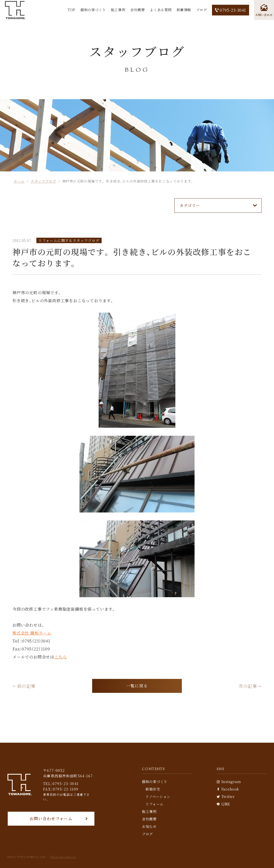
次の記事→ (250, 686)
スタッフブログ (43, 181)
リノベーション (158, 796)
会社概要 (137, 10)
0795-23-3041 (231, 10)
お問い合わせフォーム (51, 819)
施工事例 (118, 10)
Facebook (228, 789)
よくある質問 (161, 10)
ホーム (19, 181)
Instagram (229, 782)
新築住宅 (153, 789)
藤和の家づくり (93, 10)
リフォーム (154, 804)
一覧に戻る (137, 686)
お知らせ (149, 826)
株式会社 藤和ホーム (32, 633)
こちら (61, 657)
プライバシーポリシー (63, 857)
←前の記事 (24, 686)
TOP (72, 10)
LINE (223, 804)
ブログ (202, 10)
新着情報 (184, 10)
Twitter (226, 796)
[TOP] (15, 10)
